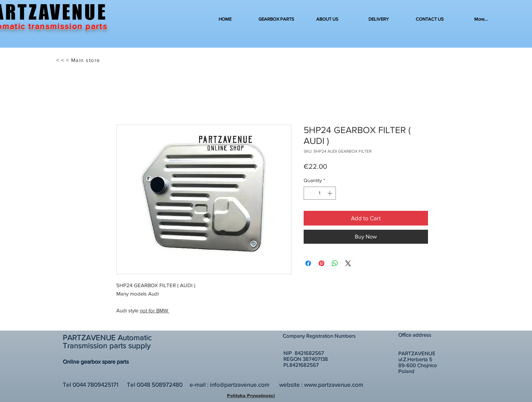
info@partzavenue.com (240, 385)
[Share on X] (348, 263)
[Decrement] (309, 193)
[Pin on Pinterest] (322, 263)
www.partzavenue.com (334, 385)
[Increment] (330, 193)
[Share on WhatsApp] (335, 263)
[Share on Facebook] (308, 263)
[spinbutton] (320, 193)
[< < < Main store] (79, 60)
